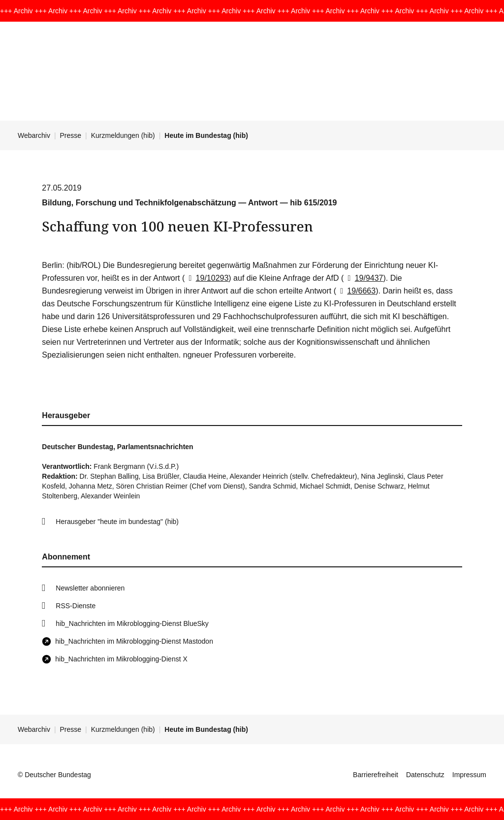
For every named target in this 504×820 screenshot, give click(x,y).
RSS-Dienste (76, 606)
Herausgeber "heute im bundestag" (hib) (117, 522)
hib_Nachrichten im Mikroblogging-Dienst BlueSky (132, 623)
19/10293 (206, 278)
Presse (71, 135)
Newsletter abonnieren (90, 588)
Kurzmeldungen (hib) (123, 135)
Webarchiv (34, 135)
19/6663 (356, 291)
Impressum (469, 775)
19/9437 (363, 278)
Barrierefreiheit (376, 775)
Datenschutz (425, 775)
